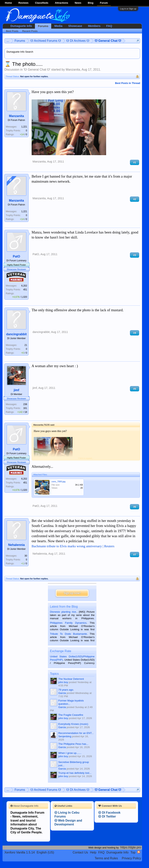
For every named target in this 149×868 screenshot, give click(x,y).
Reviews (23, 3)
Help (93, 852)
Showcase (75, 26)
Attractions (62, 3)
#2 (135, 199)
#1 (135, 162)
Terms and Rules (106, 858)
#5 (135, 389)
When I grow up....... (70, 753)
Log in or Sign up (128, 9)
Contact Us (80, 852)
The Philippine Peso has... (73, 744)
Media (58, 26)
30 (26, 556)
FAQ (109, 26)
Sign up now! (72, 593)
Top (133, 852)
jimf (16, 390)
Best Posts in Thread (128, 83)
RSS (139, 852)
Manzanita (73, 70)
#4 (135, 333)
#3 (135, 255)
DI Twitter (107, 816)
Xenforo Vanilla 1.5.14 (20, 852)
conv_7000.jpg (59, 481)
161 (25, 408)
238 (25, 404)
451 (25, 290)
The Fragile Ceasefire (71, 715)
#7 (135, 555)
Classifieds (42, 3)
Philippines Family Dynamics (68, 623)
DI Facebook (109, 813)
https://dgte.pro (131, 847)
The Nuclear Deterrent (71, 679)
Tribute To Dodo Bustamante (68, 634)
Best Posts (12, 31)
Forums (43, 26)
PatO (16, 256)
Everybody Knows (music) (73, 724)
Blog (91, 3)
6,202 (24, 286)
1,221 (24, 127)
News (78, 3)
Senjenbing (65, 736)
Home (8, 3)
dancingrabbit (16, 334)
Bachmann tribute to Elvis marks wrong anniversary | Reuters (73, 546)
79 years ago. (66, 690)
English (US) (45, 852)
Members (94, 26)
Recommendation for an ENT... (76, 733)
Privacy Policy (132, 858)
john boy (63, 682)
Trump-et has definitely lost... (75, 773)
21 (26, 345)
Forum (104, 3)
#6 (135, 507)
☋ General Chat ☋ (37, 70)
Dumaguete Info (21, 26)
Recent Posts (30, 31)
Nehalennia (16, 545)
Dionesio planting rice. (63, 612)
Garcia (62, 693)
